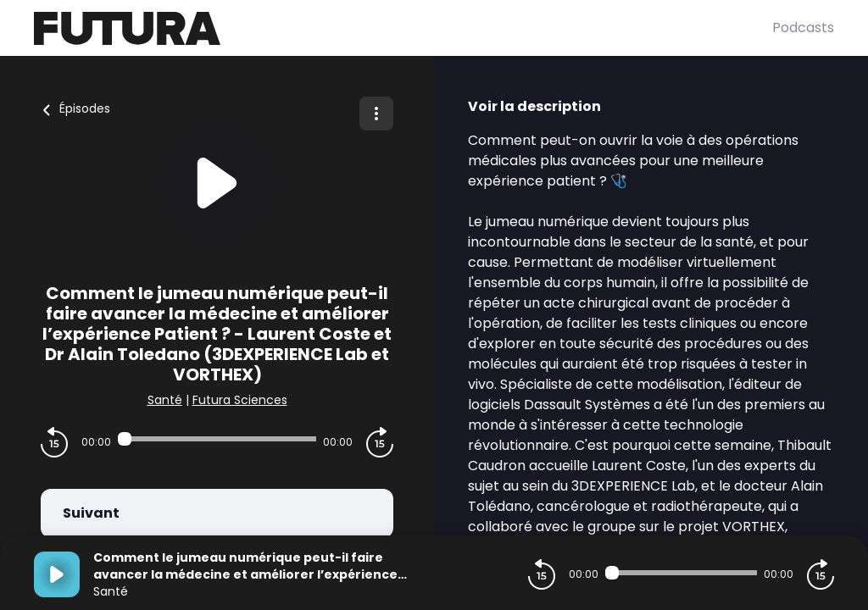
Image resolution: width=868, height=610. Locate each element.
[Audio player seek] (217, 439)
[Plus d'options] (376, 114)
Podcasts (803, 28)
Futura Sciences (240, 400)
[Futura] (403, 28)
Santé (165, 400)
